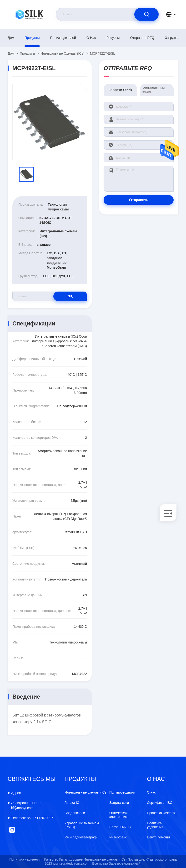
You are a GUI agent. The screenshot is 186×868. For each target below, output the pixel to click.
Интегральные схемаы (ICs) (62, 53)
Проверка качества (162, 813)
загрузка (172, 38)
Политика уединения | (26, 859)
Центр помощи (158, 837)
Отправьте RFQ (142, 38)
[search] (146, 14)
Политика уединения (155, 825)
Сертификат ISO (160, 803)
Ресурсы (113, 38)
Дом (11, 38)
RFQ (70, 296)
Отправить (139, 200)
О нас (91, 38)
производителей (63, 38)
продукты (32, 38)
